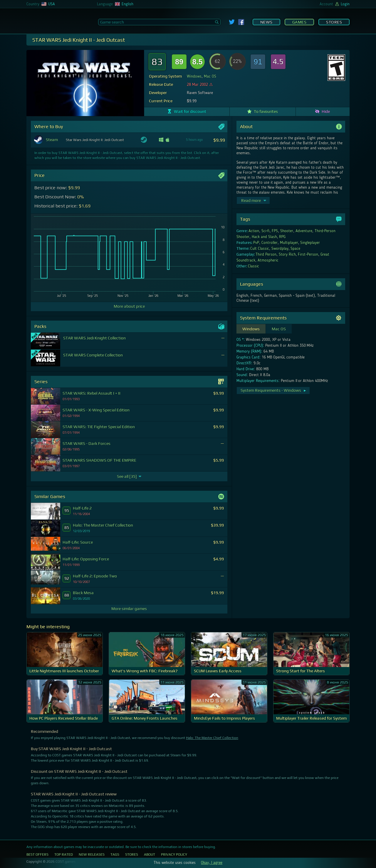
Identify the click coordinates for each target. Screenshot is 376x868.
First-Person (308, 254)
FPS (275, 231)
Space (295, 249)
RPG (282, 237)
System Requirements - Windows (274, 390)
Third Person (266, 254)
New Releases (92, 854)
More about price (129, 306)
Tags (115, 854)
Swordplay (280, 249)
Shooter (287, 231)
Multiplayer (289, 243)
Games (299, 22)
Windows (194, 76)
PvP (256, 243)
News (266, 22)
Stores (334, 22)
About (150, 854)
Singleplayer (310, 243)
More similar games (129, 609)
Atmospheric (268, 260)
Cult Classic (260, 249)
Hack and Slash (264, 237)
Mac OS (210, 76)
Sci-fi (266, 231)
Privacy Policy (174, 854)
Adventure (304, 231)
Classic (254, 266)
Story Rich (287, 254)
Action (254, 231)
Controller (270, 243)
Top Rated (64, 854)
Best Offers (37, 854)
